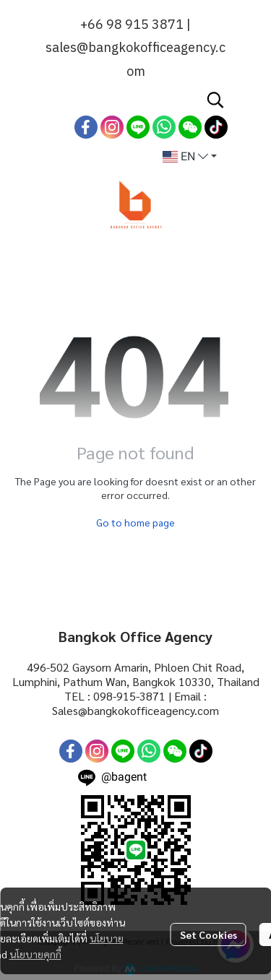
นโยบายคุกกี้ (35, 954)
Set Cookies (208, 935)
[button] (215, 100)
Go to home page (135, 522)
